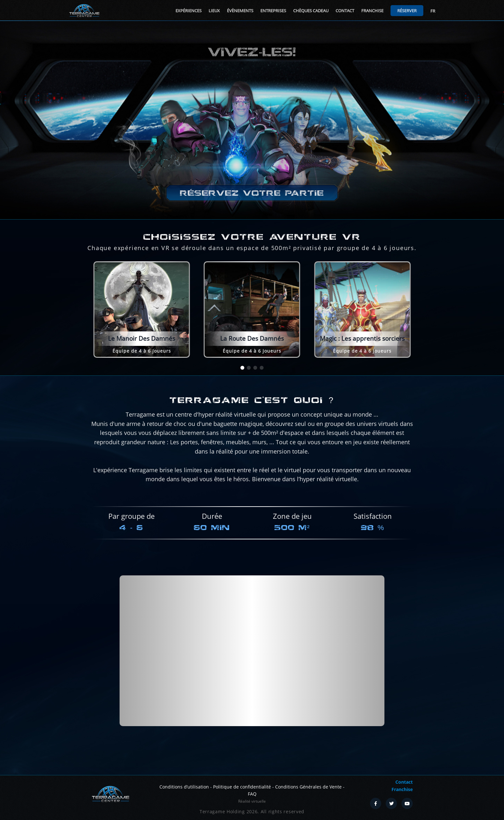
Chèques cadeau (311, 11)
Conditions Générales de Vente (308, 787)
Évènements (240, 11)
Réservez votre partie (252, 193)
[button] (242, 368)
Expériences (189, 11)
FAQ (252, 794)
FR (433, 11)
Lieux (214, 11)
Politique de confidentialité (242, 787)
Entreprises (273, 11)
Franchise (372, 11)
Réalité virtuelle (252, 801)
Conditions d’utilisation (184, 787)
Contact (345, 11)
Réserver (407, 11)
